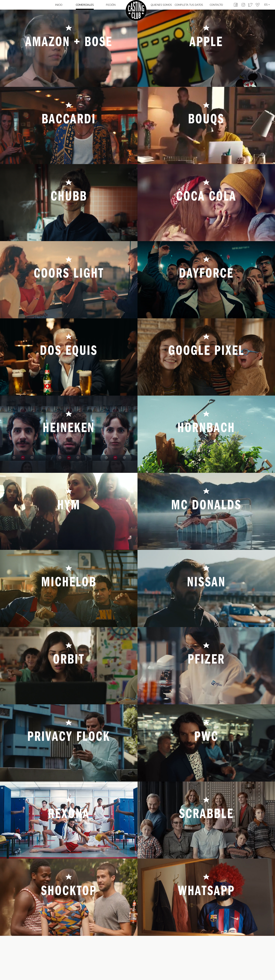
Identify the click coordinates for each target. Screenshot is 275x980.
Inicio (59, 5)
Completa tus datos (189, 5)
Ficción (110, 5)
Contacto (216, 5)
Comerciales (84, 5)
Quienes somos (162, 5)
